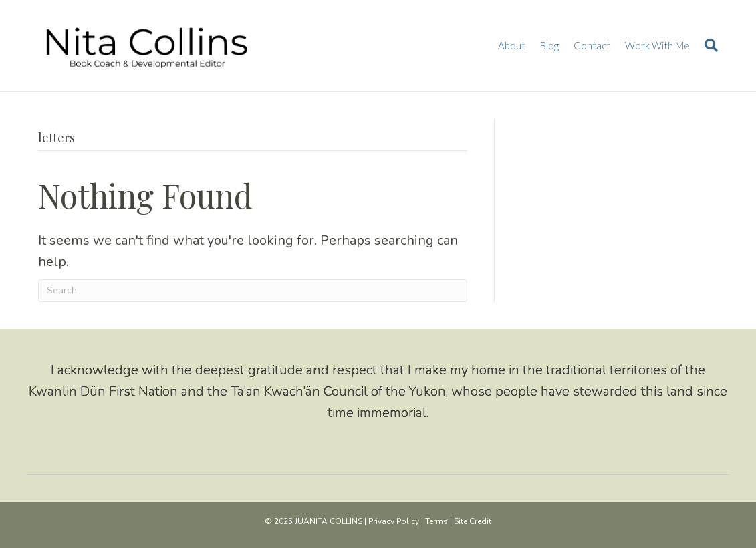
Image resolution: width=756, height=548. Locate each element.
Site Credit (473, 521)
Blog (549, 45)
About (512, 45)
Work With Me (657, 45)
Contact (592, 45)
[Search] (708, 45)
